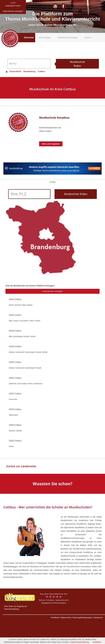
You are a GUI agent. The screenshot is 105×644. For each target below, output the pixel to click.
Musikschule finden (77, 64)
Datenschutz (66, 617)
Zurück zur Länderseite (21, 466)
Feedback (55, 617)
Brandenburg (29, 71)
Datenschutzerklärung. (80, 642)
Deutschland (13, 71)
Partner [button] (88, 38)
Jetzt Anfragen (45, 38)
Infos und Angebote (51, 144)
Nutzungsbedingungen (82, 617)
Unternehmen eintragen (68, 38)
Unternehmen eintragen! (53, 291)
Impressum (98, 617)
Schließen (97, 642)
